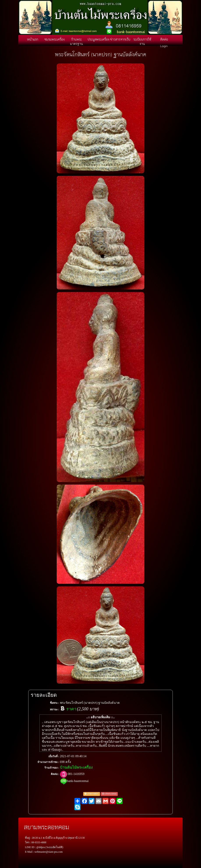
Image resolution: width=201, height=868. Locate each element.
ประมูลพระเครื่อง (98, 39)
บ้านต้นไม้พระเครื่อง (76, 767)
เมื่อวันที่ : (54, 756)
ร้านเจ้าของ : (52, 768)
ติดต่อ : (55, 774)
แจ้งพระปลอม (109, 794)
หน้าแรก (33, 39)
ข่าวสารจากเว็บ (120, 39)
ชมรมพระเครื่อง (55, 39)
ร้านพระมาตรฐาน (77, 41)
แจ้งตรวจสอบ (92, 794)
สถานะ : (55, 709)
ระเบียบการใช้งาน (142, 41)
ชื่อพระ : (55, 703)
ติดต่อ (164, 39)
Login (164, 46)
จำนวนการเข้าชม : (48, 762)
